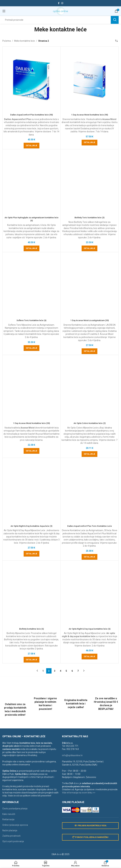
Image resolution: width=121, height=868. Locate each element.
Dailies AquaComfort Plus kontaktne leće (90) (32, 115)
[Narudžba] (116, 41)
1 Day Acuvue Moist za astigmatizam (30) (89, 665)
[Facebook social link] (59, 3)
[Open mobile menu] (4, 11)
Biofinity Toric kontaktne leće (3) (90, 390)
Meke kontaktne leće (24, 41)
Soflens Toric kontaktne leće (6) (32, 665)
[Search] (60, 20)
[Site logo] (60, 11)
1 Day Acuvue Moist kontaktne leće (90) (90, 115)
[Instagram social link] (62, 3)
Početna (7, 41)
